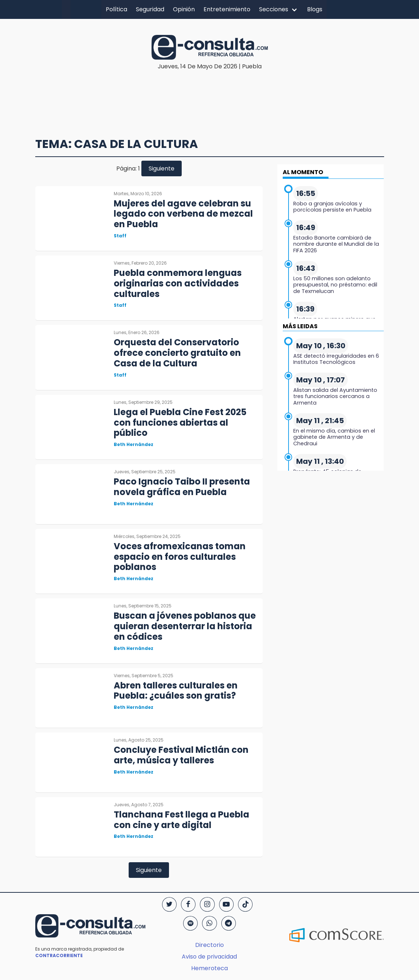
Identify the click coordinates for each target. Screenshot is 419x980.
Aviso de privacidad (209, 957)
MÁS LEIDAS (300, 326)
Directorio (209, 945)
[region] (211, 93)
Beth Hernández (134, 444)
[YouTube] (226, 904)
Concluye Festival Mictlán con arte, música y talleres (181, 755)
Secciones (274, 9)
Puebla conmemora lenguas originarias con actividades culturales (178, 283)
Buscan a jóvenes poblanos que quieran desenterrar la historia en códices (185, 626)
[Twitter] (169, 904)
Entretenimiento (227, 9)
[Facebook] (188, 904)
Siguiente (162, 168)
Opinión (184, 9)
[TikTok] (245, 904)
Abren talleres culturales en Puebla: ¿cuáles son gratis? (176, 691)
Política (116, 9)
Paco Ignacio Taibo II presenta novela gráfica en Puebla (182, 487)
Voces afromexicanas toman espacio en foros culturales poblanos (180, 557)
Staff (120, 236)
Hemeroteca (209, 968)
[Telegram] (229, 923)
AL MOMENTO (303, 172)
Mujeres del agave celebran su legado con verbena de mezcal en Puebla (183, 214)
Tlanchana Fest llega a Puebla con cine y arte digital (182, 820)
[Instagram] (207, 904)
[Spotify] (190, 923)
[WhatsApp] (209, 923)
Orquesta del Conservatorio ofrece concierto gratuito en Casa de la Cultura (177, 353)
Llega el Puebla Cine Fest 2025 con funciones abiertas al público (180, 423)
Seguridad (150, 9)
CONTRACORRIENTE (59, 955)
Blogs (315, 9)
